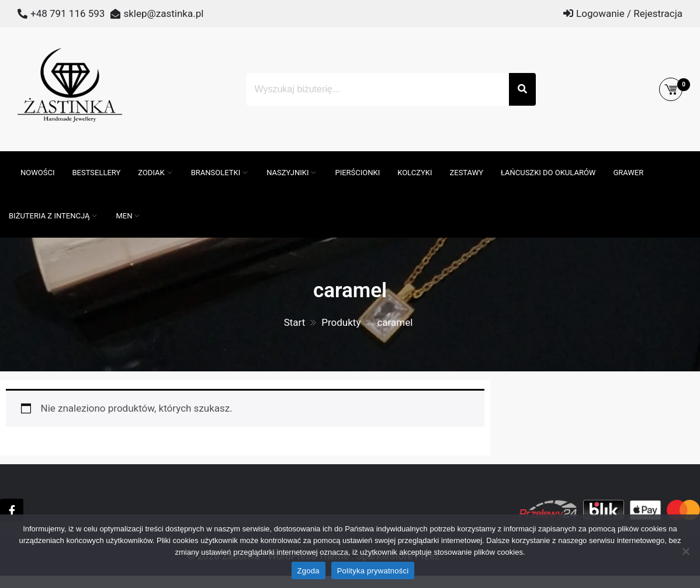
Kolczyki (415, 173)
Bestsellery (96, 173)
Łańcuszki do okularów (548, 173)
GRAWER (628, 173)
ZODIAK (151, 173)
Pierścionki (357, 173)
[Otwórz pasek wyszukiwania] (6, 157)
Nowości (37, 173)
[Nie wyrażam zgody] (685, 551)
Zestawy (466, 173)
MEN (124, 216)
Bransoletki (216, 173)
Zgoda (309, 571)
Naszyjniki (287, 173)
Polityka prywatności (373, 571)
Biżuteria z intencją (49, 216)
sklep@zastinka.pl (163, 13)
